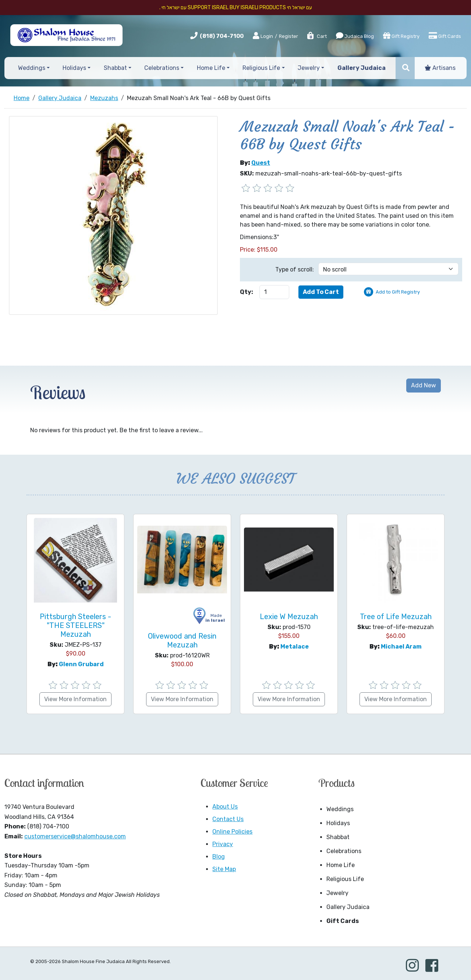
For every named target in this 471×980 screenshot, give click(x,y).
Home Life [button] (211, 68)
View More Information (75, 699)
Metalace (295, 647)
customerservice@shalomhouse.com (75, 836)
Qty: (247, 292)
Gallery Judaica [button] (362, 68)
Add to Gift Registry (398, 292)
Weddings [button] (32, 68)
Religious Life (345, 879)
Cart (317, 36)
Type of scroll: (295, 269)
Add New (424, 385)
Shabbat (338, 837)
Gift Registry (401, 36)
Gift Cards (445, 36)
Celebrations (344, 851)
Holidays (338, 823)
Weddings (340, 809)
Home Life (341, 865)
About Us (225, 807)
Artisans (440, 68)
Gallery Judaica (348, 907)
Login (263, 36)
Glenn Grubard (81, 664)
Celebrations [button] (162, 68)
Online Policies (232, 832)
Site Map (224, 869)
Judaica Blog (355, 36)
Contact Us (228, 819)
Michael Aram (401, 647)
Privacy (223, 844)
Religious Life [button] (261, 68)
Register (288, 36)
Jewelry (337, 893)
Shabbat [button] (115, 68)
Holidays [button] (74, 68)
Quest (261, 163)
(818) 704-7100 (222, 36)
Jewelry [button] (309, 68)
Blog (219, 857)
